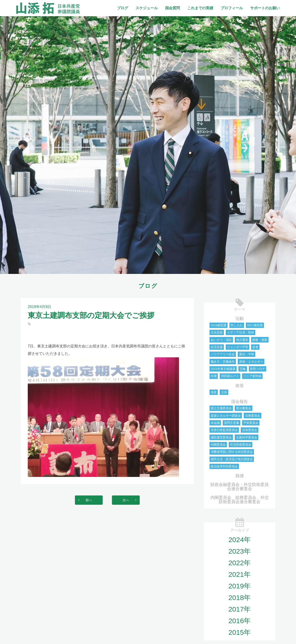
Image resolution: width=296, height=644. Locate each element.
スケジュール (147, 8)
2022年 (240, 563)
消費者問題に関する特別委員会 (232, 452)
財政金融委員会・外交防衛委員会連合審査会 (240, 487)
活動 (240, 319)
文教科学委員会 (247, 437)
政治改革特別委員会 (224, 466)
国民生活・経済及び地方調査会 (232, 459)
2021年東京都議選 (223, 369)
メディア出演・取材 (241, 332)
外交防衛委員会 (241, 445)
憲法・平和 (247, 354)
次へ (130, 500)
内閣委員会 (218, 445)
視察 (214, 392)
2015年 (240, 632)
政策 (240, 386)
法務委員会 (253, 416)
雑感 (240, 476)
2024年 (240, 540)
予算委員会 (251, 423)
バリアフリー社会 (223, 354)
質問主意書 (232, 423)
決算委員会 (250, 430)
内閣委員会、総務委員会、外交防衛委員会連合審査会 (240, 500)
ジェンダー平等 (238, 347)
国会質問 (173, 8)
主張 (224, 392)
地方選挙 (242, 340)
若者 (255, 347)
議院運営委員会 (221, 437)
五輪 (243, 369)
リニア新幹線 (252, 376)
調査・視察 (260, 340)
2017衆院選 (255, 325)
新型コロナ (257, 369)
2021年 (240, 574)
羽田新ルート (230, 376)
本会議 (215, 423)
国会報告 (240, 402)
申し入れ (237, 325)
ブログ (123, 8)
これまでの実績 (200, 8)
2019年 (240, 586)
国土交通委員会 (221, 408)
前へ (84, 500)
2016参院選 (219, 325)
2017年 (240, 609)
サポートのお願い (265, 8)
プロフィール (232, 8)
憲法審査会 (244, 408)
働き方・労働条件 (223, 362)
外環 (214, 376)
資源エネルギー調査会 (226, 416)
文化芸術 (217, 332)
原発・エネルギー (251, 362)
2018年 (240, 598)
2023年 (240, 551)
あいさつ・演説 (221, 340)
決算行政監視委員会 (224, 430)
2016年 (240, 621)
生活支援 (217, 347)
